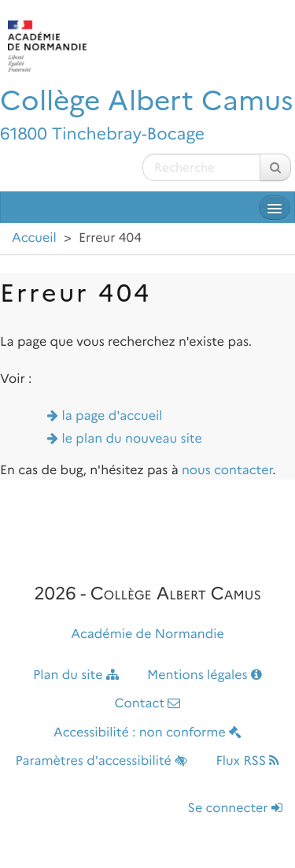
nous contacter (227, 471)
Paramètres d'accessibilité (102, 761)
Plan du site (76, 675)
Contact (148, 704)
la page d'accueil (112, 416)
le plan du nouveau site (132, 439)
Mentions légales (205, 675)
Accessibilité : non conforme (147, 733)
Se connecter (235, 809)
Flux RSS (247, 761)
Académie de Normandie (147, 634)
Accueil (34, 238)
